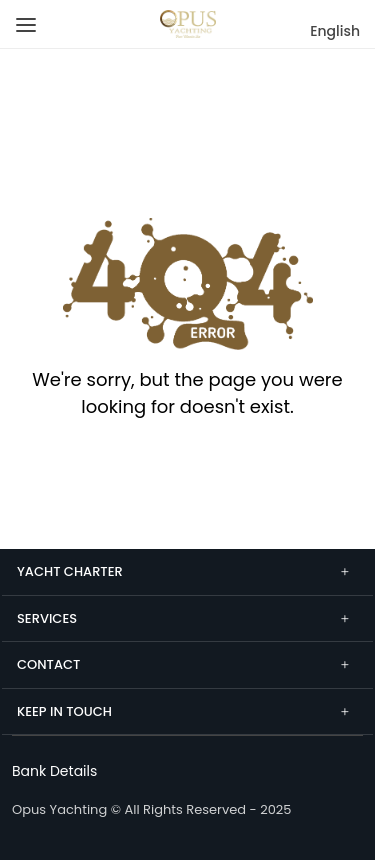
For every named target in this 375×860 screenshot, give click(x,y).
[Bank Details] (54, 771)
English (335, 31)
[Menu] (22, 17)
